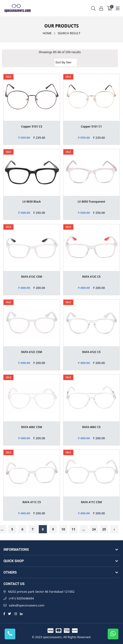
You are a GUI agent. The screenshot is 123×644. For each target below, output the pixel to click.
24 (94, 529)
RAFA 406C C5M (32, 427)
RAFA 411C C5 (32, 502)
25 (104, 529)
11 (73, 529)
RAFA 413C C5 (91, 277)
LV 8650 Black (32, 202)
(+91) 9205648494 (21, 598)
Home (47, 33)
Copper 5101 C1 (91, 126)
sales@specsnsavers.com (27, 605)
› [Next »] (114, 529)
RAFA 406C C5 (91, 427)
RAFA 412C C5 (91, 352)
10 (63, 529)
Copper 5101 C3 (32, 126)
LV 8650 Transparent (91, 202)
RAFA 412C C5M (32, 352)
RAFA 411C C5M (91, 502)
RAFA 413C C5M (32, 277)
